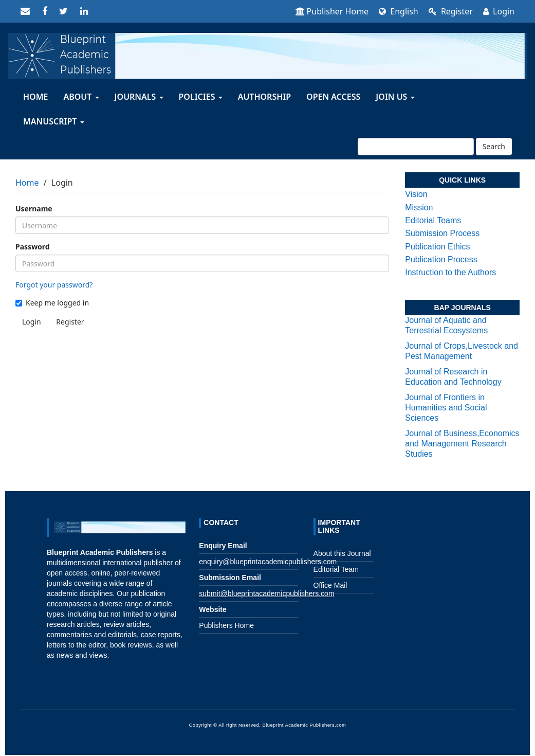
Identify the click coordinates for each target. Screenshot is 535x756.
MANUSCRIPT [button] (54, 121)
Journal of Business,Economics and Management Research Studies (462, 444)
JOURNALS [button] (139, 97)
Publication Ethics (437, 247)
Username (34, 209)
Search (494, 146)
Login (499, 11)
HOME (35, 97)
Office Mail (330, 585)
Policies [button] (201, 97)
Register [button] (70, 322)
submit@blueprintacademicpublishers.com (266, 593)
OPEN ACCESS (333, 97)
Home (27, 183)
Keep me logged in (52, 303)
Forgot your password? (54, 285)
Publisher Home (332, 11)
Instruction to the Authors (450, 272)
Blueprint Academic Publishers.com (304, 725)
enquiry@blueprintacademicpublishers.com (268, 562)
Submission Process (442, 233)
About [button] (81, 97)
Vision (416, 194)
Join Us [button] (395, 97)
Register (451, 11)
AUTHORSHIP (264, 97)
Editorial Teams (433, 220)
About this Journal (342, 553)
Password (33, 247)
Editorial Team (336, 569)
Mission (419, 208)
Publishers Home (226, 625)
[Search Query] (416, 147)
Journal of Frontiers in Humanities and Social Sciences (446, 408)
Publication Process (441, 259)
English (399, 11)
